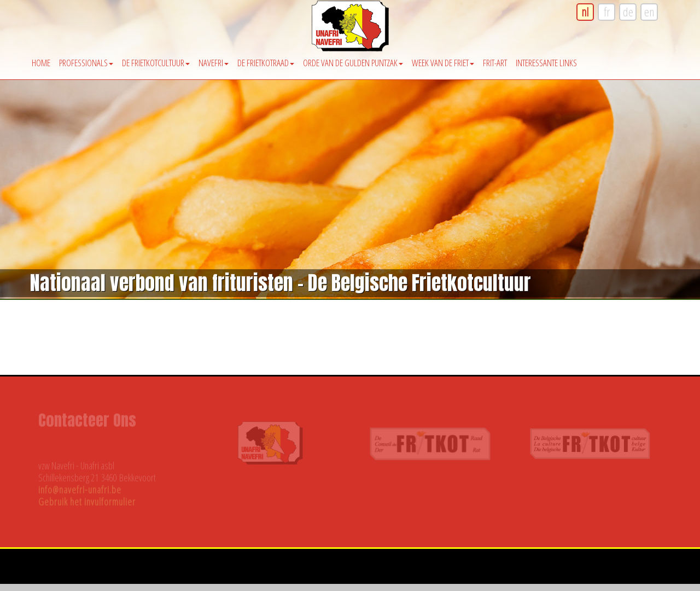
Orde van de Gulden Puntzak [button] (353, 63)
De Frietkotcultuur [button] (156, 63)
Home (41, 63)
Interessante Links (546, 63)
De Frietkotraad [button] (266, 63)
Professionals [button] (86, 63)
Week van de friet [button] (443, 63)
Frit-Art (495, 63)
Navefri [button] (214, 63)
